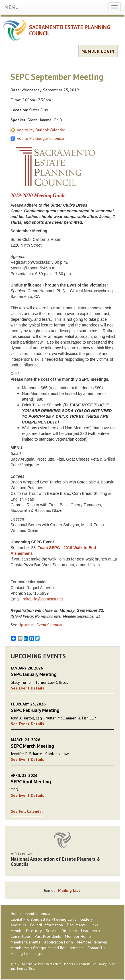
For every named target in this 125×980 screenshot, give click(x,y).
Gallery (87, 919)
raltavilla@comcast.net (43, 599)
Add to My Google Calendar (41, 138)
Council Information (46, 925)
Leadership (91, 931)
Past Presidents (48, 936)
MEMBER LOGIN (98, 51)
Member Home (78, 936)
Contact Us (96, 948)
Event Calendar (38, 914)
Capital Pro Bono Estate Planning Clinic (43, 919)
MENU (11, 7)
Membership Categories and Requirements (47, 948)
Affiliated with (62, 859)
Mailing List (69, 890)
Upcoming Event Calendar (41, 625)
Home (16, 914)
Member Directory (26, 931)
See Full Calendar (27, 811)
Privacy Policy (106, 964)
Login (38, 953)
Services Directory (62, 931)
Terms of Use (25, 969)
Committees (21, 936)
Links (94, 925)
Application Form (59, 942)
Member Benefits (25, 942)
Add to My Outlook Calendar (41, 130)
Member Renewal (92, 942)
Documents (76, 925)
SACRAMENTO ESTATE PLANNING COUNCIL (70, 30)
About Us (18, 925)
